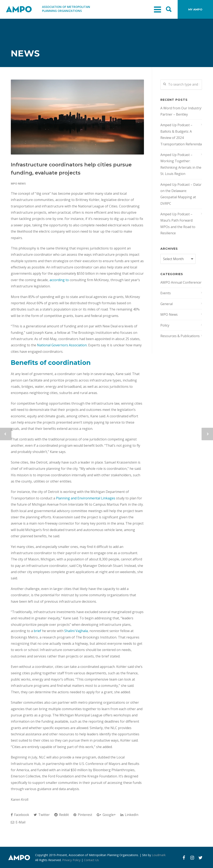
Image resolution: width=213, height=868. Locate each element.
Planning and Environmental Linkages (86, 498)
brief (38, 631)
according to (59, 280)
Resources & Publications (180, 336)
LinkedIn (129, 815)
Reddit (62, 815)
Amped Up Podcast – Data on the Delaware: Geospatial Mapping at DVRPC (181, 194)
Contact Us (91, 860)
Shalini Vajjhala (76, 631)
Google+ (106, 815)
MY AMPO (195, 9)
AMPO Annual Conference (181, 282)
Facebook (20, 815)
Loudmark (159, 855)
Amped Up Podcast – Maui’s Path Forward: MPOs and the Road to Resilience (178, 224)
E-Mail (18, 822)
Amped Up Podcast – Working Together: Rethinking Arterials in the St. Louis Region (181, 164)
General (167, 304)
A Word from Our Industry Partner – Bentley (181, 111)
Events (166, 293)
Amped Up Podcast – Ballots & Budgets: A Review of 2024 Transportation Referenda (181, 134)
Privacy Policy (71, 860)
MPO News (18, 183)
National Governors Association (62, 345)
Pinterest (83, 815)
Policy (165, 325)
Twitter (42, 815)
